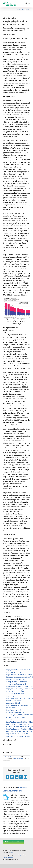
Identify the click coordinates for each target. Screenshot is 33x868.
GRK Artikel (16, 758)
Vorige (18, 10)
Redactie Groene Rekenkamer (13, 757)
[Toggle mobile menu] (29, 3)
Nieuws (21, 758)
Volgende (26, 10)
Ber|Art (13, 852)
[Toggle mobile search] (26, 3)
